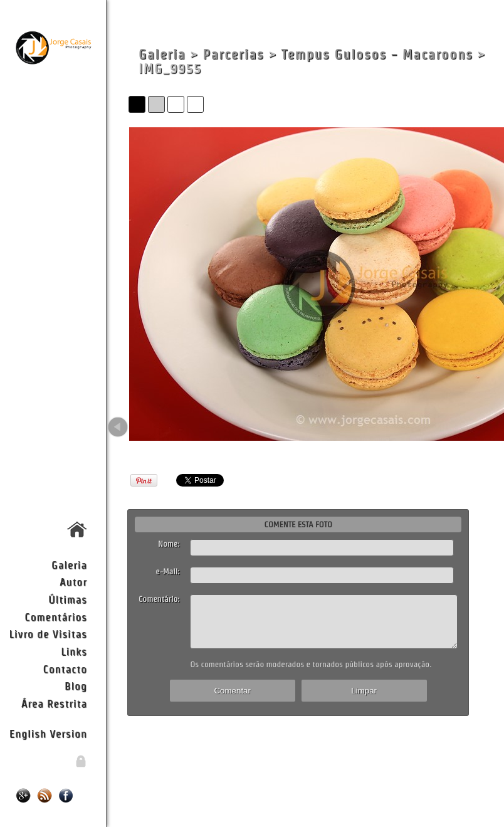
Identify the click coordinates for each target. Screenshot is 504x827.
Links (74, 651)
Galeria (69, 565)
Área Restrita (54, 703)
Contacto (65, 669)
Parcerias (234, 54)
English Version (48, 733)
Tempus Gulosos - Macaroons (377, 54)
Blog (76, 686)
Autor (73, 582)
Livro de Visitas (48, 634)
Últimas (68, 599)
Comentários (56, 617)
